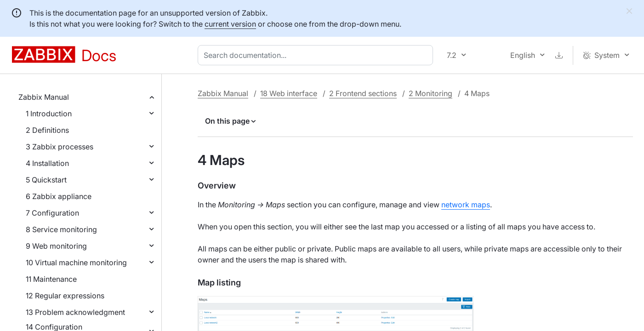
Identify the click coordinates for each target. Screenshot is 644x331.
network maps (466, 205)
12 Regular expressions (65, 296)
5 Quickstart (46, 180)
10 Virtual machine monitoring (76, 263)
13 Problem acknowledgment (75, 312)
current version (230, 24)
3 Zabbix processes (60, 147)
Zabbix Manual (44, 97)
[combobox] (317, 55)
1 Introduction (49, 114)
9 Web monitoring (56, 246)
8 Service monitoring (61, 229)
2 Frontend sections (363, 93)
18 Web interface (289, 93)
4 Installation (47, 163)
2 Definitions (47, 130)
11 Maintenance (51, 279)
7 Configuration (52, 213)
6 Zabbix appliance (59, 196)
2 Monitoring (430, 93)
